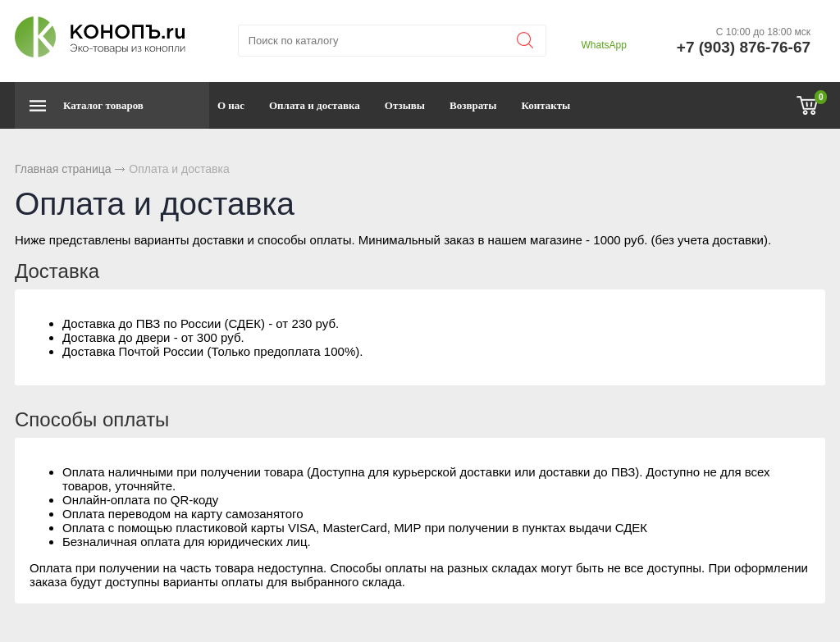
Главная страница (63, 169)
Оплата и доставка (315, 105)
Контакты (546, 105)
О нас (231, 105)
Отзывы (405, 105)
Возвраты (473, 105)
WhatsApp (603, 45)
